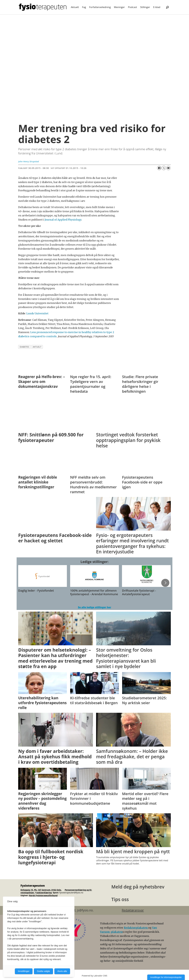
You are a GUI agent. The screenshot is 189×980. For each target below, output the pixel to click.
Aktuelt (75, 7)
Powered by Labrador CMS (94, 976)
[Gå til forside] (43, 7)
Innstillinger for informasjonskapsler (166, 977)
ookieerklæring (44, 893)
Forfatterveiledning (100, 7)
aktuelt (37, 347)
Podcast (133, 7)
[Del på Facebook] (159, 168)
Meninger (119, 7)
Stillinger (145, 7)
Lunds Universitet (37, 313)
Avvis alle (62, 971)
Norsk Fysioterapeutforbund (43, 895)
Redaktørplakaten (136, 928)
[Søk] (167, 7)
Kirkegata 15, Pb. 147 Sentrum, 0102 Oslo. (41, 890)
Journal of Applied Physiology (63, 220)
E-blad (157, 7)
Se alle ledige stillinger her (94, 607)
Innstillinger (24, 971)
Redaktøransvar (133, 910)
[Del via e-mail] (168, 168)
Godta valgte (43, 971)
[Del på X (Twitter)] (164, 168)
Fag (84, 7)
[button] (165, 583)
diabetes (24, 347)
